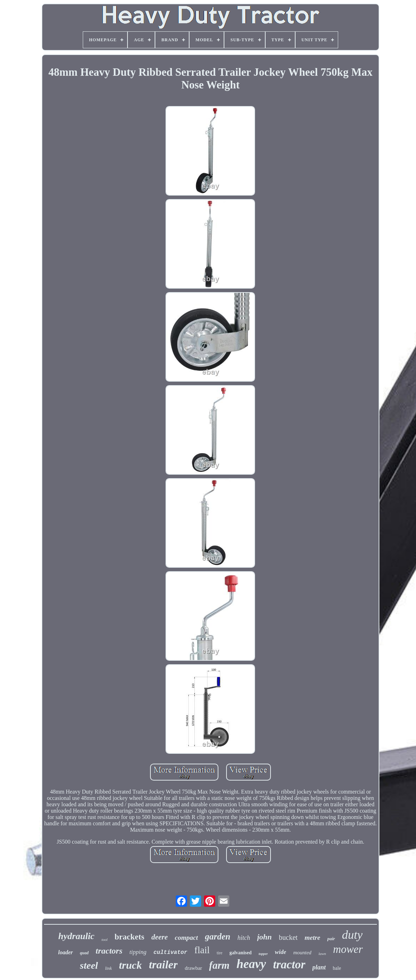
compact (186, 938)
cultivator (170, 953)
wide (280, 952)
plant (319, 967)
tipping (138, 952)
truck (131, 965)
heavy (252, 964)
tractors (109, 951)
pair (331, 939)
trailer (163, 964)
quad (84, 953)
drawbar (193, 968)
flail (202, 950)
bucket (288, 937)
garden (218, 936)
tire (219, 953)
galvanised (240, 953)
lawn (322, 954)
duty (352, 935)
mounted (302, 953)
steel (89, 965)
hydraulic (77, 936)
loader (66, 952)
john (265, 937)
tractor (289, 964)
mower (348, 949)
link (108, 968)
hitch (244, 938)
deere (160, 937)
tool (104, 939)
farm (219, 965)
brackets (129, 937)
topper (263, 954)
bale (337, 968)
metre (312, 938)
